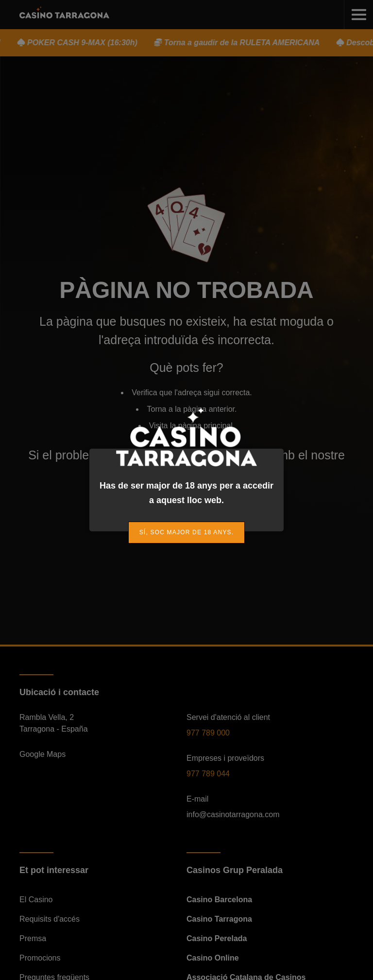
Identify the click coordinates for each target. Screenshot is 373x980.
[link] (186, 533)
